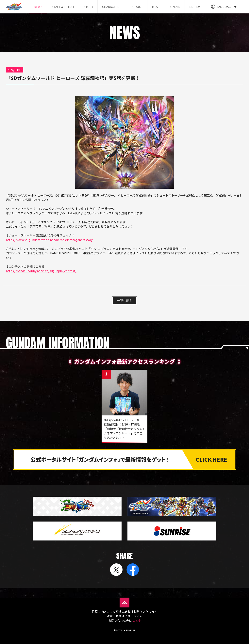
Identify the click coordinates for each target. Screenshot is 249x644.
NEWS (38, 7)
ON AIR (175, 7)
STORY (88, 7)
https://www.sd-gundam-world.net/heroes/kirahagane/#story (49, 240)
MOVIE (157, 7)
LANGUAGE (225, 7)
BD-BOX (195, 7)
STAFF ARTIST (63, 7)
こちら (136, 620)
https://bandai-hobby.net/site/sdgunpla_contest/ (41, 271)
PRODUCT (136, 7)
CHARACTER (111, 7)
